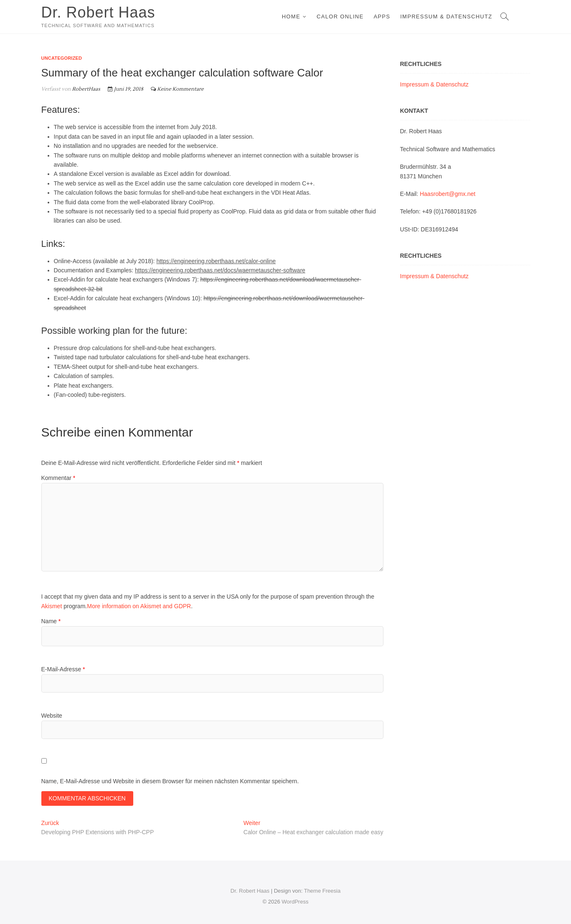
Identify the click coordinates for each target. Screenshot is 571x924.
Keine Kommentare (180, 89)
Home (291, 16)
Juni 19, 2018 (126, 89)
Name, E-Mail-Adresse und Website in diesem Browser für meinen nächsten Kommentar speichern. (170, 781)
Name (51, 621)
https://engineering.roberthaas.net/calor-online (216, 261)
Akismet (52, 606)
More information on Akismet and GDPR (139, 606)
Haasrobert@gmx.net (448, 194)
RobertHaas (85, 89)
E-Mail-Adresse (63, 669)
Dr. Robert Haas (98, 12)
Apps (382, 16)
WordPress (295, 902)
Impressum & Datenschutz (446, 16)
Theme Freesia (322, 891)
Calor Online (340, 16)
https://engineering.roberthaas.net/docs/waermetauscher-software (220, 270)
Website (52, 716)
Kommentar (58, 478)
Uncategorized (62, 58)
